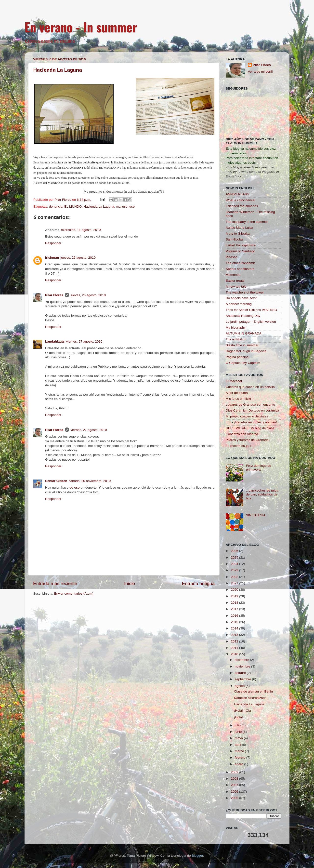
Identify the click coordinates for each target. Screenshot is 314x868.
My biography (236, 327)
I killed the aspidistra (241, 245)
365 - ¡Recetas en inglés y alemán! (251, 422)
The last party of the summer (247, 222)
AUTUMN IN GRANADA (244, 333)
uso (132, 207)
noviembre (243, 666)
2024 (235, 564)
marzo (240, 751)
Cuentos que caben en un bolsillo (250, 387)
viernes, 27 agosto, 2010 (84, 341)
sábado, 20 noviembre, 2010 (90, 481)
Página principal (237, 357)
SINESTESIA (256, 515)
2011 (235, 648)
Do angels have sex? (241, 298)
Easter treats (235, 281)
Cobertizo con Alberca (242, 434)
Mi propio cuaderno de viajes (247, 416)
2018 (235, 603)
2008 (235, 779)
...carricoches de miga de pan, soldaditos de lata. (262, 494)
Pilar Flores (54, 295)
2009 (235, 772)
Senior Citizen (56, 481)
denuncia (56, 207)
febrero (241, 757)
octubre (241, 673)
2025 (235, 557)
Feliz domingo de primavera (258, 468)
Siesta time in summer (242, 345)
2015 (235, 622)
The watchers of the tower (245, 292)
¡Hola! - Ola (242, 711)
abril (238, 745)
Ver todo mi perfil (260, 72)
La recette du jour (239, 446)
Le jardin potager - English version (251, 322)
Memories (233, 275)
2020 (235, 590)
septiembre (243, 679)
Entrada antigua (198, 583)
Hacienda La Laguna (58, 70)
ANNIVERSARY (238, 194)
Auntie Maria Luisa (239, 228)
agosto (240, 686)
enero (239, 764)
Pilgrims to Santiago (240, 251)
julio (238, 725)
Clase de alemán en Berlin (253, 691)
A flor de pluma (237, 393)
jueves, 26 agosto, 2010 (78, 258)
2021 (235, 583)
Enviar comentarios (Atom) (74, 594)
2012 (235, 641)
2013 (235, 635)
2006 (235, 792)
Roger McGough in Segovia (246, 351)
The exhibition (236, 339)
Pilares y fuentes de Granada (247, 440)
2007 (235, 785)
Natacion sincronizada (250, 698)
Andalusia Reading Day (243, 316)
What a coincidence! (241, 200)
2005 (235, 798)
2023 (235, 570)
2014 (235, 628)
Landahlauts (55, 341)
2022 (235, 577)
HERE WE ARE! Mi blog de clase (250, 428)
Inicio (130, 583)
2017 (235, 609)
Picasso (231, 257)
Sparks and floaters (240, 269)
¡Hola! (238, 717)
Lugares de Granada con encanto (250, 405)
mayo (239, 738)
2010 (235, 654)
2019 (235, 596)
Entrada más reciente (55, 583)
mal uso (122, 207)
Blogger (197, 856)
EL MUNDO (73, 207)
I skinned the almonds (242, 206)
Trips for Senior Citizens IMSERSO (251, 310)
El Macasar (234, 381)
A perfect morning (239, 304)
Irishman (52, 258)
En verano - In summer (81, 27)
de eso (74, 487)
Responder (53, 243)
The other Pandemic (241, 263)
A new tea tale (236, 287)
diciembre (242, 660)
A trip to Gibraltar (238, 234)
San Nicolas (235, 239)
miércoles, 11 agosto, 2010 (81, 230)
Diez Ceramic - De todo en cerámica (252, 410)
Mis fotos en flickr (238, 399)
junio (239, 732)
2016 (235, 616)
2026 (235, 551)
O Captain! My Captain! (243, 363)
